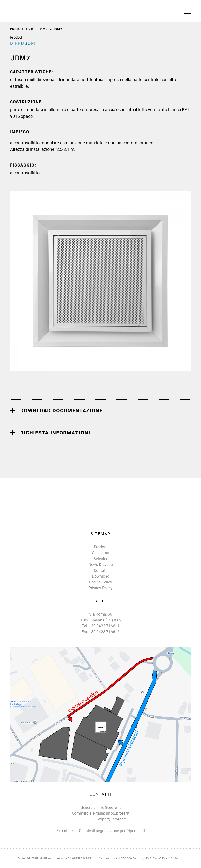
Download (101, 576)
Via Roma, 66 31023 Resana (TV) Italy (100, 617)
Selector (100, 559)
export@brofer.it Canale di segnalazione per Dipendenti (112, 825)
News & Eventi (101, 565)
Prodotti (19, 29)
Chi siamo (100, 553)
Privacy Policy (100, 588)
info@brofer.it (109, 807)
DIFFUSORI (40, 29)
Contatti (101, 570)
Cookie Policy (100, 582)
